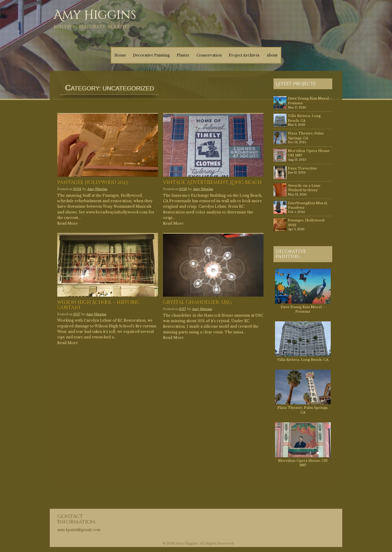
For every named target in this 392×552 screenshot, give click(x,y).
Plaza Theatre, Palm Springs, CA (306, 136)
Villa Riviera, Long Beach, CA (304, 118)
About (272, 55)
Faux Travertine (302, 168)
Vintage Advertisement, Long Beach (212, 183)
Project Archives (244, 55)
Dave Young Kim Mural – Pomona (303, 309)
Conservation (209, 55)
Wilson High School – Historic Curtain (98, 305)
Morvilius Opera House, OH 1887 (303, 463)
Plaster (183, 55)
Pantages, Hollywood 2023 (92, 183)
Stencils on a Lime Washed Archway (304, 188)
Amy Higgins (95, 15)
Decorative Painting (151, 55)
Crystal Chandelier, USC (197, 303)
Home (120, 55)
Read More (67, 223)
